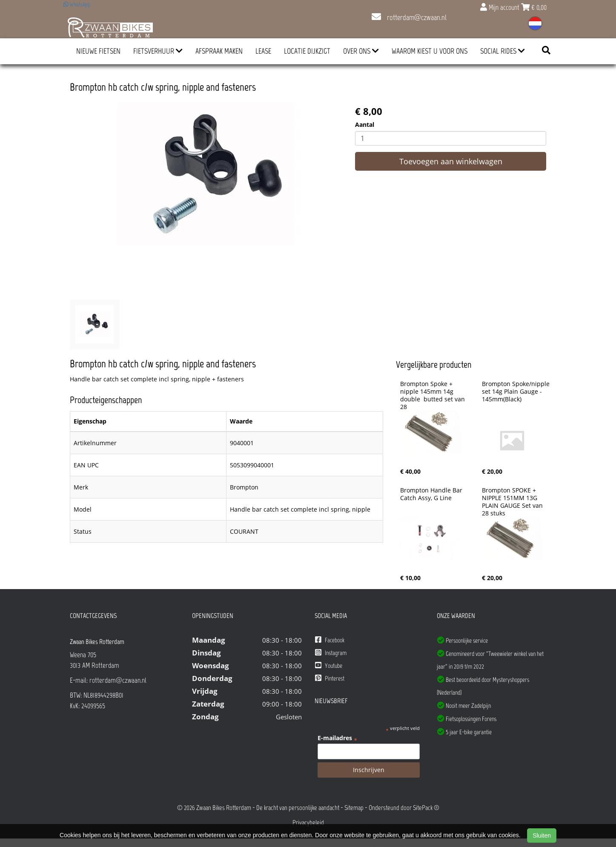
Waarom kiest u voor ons (430, 51)
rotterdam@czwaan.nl (409, 17)
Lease (263, 51)
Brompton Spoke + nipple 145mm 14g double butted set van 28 (433, 395)
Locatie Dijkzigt (307, 51)
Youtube (329, 665)
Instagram (331, 653)
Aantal (365, 124)
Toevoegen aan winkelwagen (451, 161)
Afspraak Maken (219, 51)
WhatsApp (77, 4)
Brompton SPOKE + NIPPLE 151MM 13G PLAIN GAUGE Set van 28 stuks (513, 502)
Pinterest (330, 678)
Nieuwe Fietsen (98, 51)
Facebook (330, 640)
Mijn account (501, 7)
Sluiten (542, 836)
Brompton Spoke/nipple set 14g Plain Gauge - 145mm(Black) (517, 392)
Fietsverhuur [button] (158, 51)
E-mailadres (337, 738)
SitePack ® (426, 808)
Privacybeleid (308, 823)
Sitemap (354, 808)
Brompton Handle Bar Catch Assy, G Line (432, 494)
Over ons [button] (361, 51)
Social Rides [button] (503, 51)
